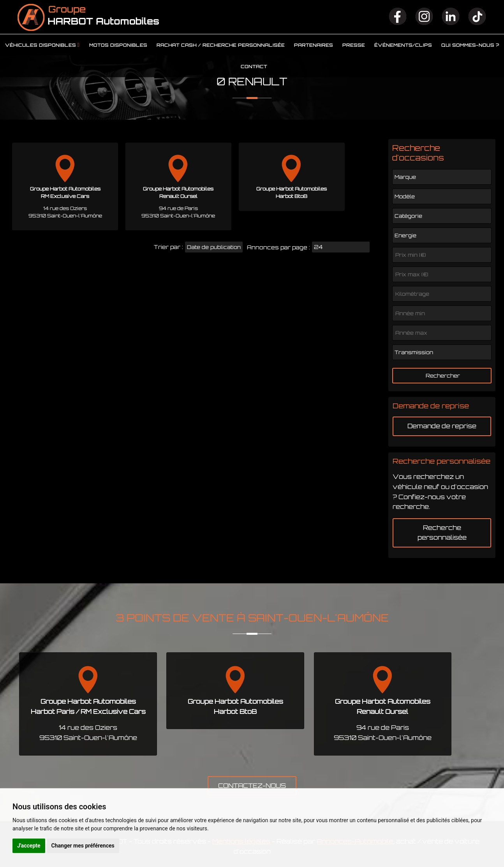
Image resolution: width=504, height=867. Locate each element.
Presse (354, 45)
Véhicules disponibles (41, 45)
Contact (254, 67)
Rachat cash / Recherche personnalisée (221, 45)
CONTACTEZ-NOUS (252, 786)
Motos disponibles (118, 45)
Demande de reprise (442, 426)
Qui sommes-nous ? (470, 45)
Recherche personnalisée (442, 533)
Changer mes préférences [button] (83, 846)
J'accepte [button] (29, 846)
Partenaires (314, 45)
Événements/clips (403, 45)
